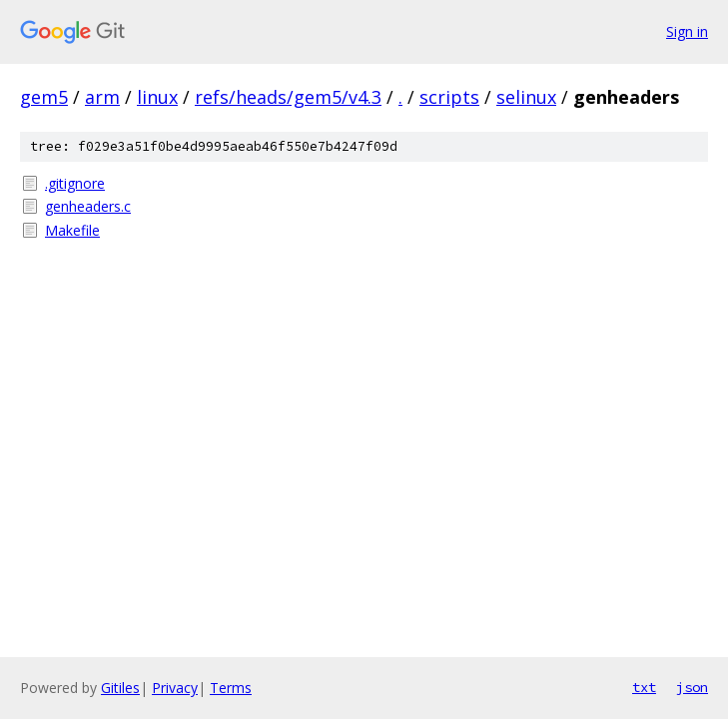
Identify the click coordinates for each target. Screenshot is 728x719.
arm (102, 97)
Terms (231, 688)
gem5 (44, 97)
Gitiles (120, 688)
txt (644, 687)
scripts (449, 97)
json (692, 687)
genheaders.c (88, 206)
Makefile (72, 230)
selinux (526, 97)
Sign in (687, 31)
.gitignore (75, 183)
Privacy (175, 688)
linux (157, 97)
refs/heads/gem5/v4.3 (288, 97)
